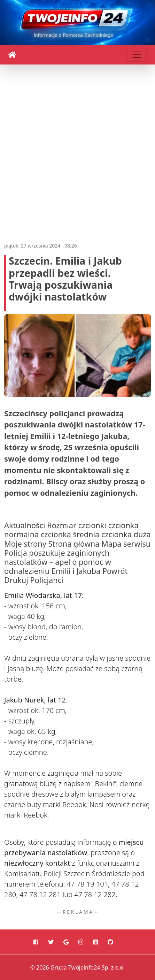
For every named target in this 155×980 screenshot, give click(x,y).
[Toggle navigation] (137, 55)
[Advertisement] (77, 150)
